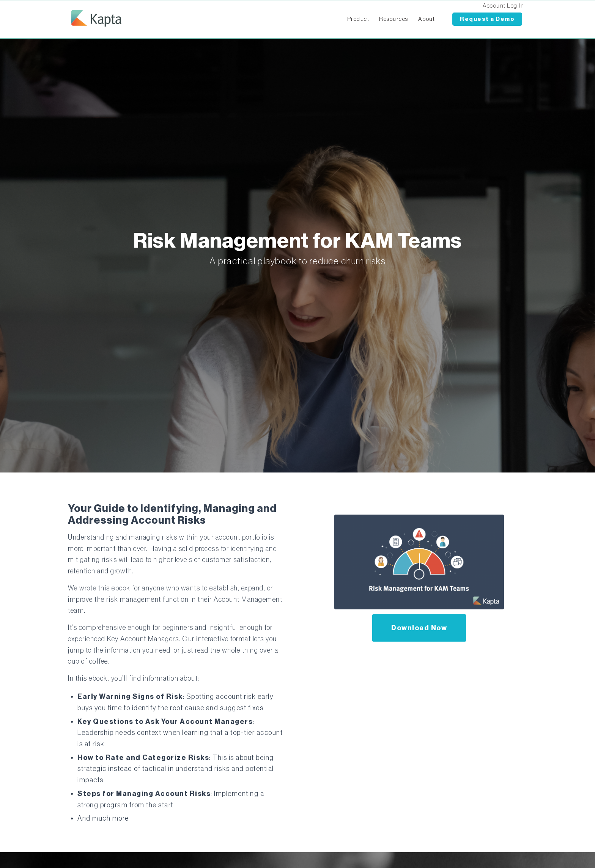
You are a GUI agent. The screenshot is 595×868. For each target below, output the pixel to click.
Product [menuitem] (358, 19)
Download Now (419, 628)
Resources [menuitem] (394, 19)
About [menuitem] (427, 19)
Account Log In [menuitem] (503, 6)
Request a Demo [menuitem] (487, 19)
